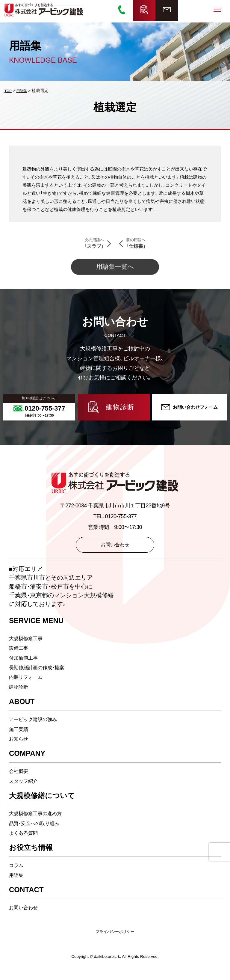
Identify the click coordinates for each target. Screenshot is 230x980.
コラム (17, 872)
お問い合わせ (25, 914)
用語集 (17, 882)
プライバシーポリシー (115, 938)
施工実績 (20, 735)
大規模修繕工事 (28, 645)
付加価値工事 (25, 664)
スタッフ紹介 (25, 788)
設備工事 (20, 655)
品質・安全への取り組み (37, 830)
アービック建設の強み (36, 726)
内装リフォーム (28, 684)
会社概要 (20, 778)
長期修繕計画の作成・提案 (40, 674)
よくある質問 (25, 839)
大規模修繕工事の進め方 (39, 820)
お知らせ (20, 745)
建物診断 (20, 693)
